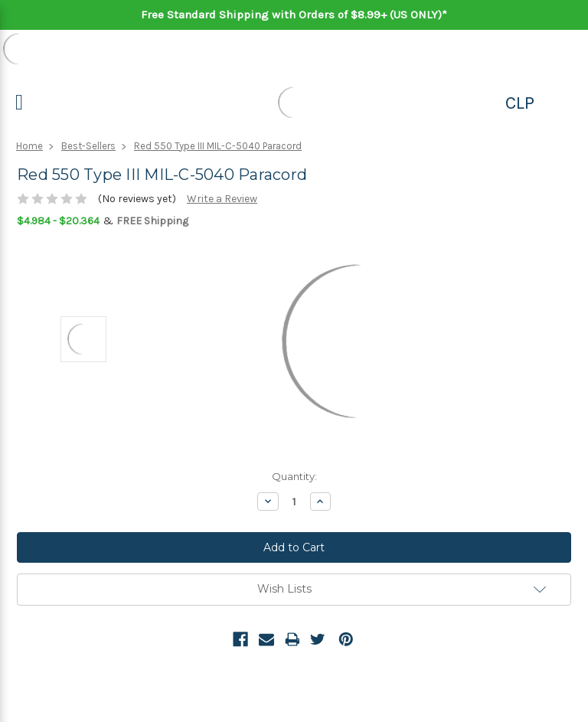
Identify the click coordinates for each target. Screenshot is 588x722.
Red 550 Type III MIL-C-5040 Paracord (218, 146)
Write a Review (222, 199)
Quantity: (294, 476)
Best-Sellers (88, 146)
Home (29, 146)
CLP (520, 103)
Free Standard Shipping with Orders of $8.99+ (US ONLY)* (294, 15)
